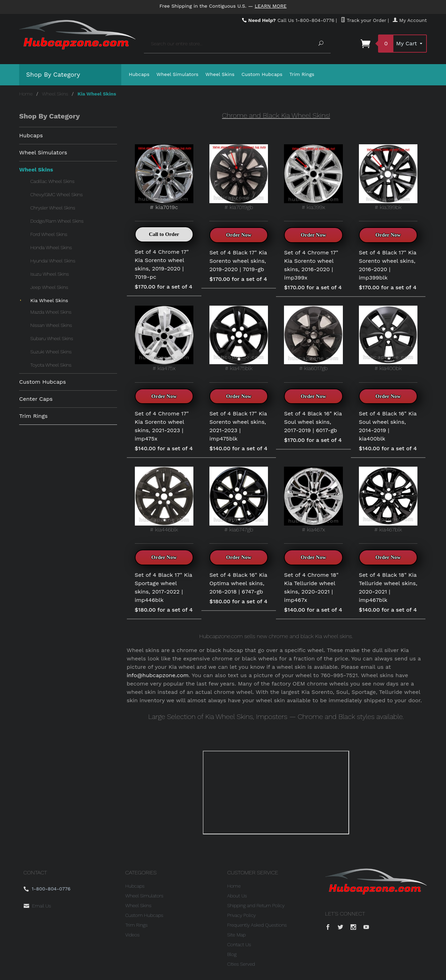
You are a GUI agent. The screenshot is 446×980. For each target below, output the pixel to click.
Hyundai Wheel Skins (53, 261)
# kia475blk (239, 339)
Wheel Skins (220, 74)
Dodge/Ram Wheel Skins (57, 221)
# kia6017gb (313, 339)
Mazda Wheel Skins (51, 312)
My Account (410, 20)
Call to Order (164, 234)
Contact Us (239, 944)
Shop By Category (53, 74)
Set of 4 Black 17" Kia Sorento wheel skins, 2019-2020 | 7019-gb (238, 261)
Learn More (271, 6)
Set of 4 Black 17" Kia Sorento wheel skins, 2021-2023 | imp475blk (238, 426)
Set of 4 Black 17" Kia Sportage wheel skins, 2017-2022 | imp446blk (164, 587)
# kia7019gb (239, 177)
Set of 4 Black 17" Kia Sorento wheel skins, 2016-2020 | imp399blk (388, 265)
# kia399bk (388, 177)
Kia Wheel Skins (49, 300)
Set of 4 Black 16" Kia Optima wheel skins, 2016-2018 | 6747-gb (238, 583)
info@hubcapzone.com (158, 675)
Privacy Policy (241, 915)
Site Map (236, 935)
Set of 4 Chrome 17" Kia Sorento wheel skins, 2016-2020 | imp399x (311, 265)
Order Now (239, 235)
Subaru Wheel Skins (52, 338)
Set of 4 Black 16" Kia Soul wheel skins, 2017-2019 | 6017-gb (313, 422)
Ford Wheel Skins (49, 234)
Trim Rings (302, 74)
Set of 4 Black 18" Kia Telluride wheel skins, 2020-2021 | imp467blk (388, 587)
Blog (232, 954)
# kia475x (164, 339)
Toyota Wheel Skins (51, 365)
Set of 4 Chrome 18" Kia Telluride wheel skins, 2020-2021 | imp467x (311, 587)
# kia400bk (388, 339)
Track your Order (364, 20)
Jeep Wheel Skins (49, 287)
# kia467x (313, 500)
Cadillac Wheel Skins (52, 181)
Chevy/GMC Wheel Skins (56, 194)
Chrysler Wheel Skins (53, 208)
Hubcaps (139, 74)
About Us (237, 896)
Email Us (41, 906)
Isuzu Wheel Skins (49, 274)
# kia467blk (388, 500)
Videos (133, 935)
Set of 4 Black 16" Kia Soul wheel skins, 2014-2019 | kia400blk (388, 426)
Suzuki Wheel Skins (51, 352)
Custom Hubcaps (262, 74)
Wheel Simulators (177, 74)
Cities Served (241, 964)
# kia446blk (164, 500)
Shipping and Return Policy (256, 905)
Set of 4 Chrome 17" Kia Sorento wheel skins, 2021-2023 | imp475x (162, 426)
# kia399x (313, 177)
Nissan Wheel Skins (51, 325)
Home (26, 94)
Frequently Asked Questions (257, 925)
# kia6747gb (239, 500)
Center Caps (36, 399)
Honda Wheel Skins (51, 247)
